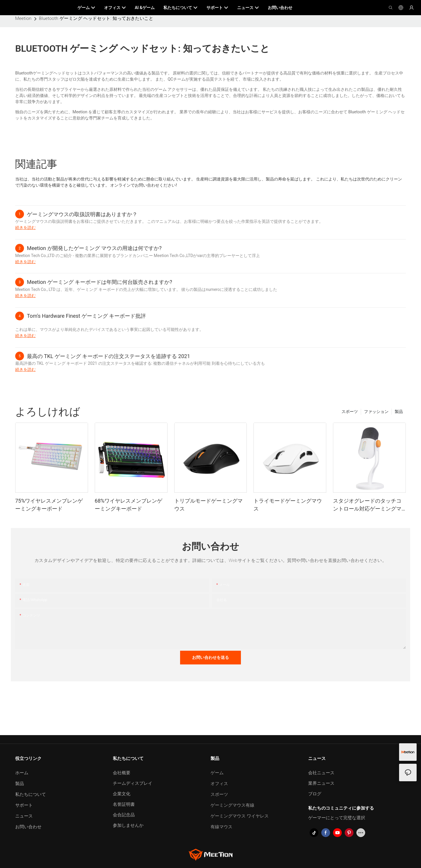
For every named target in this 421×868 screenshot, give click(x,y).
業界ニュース (321, 783)
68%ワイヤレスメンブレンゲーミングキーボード (128, 505)
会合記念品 (124, 815)
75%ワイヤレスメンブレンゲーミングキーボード (49, 505)
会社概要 (122, 773)
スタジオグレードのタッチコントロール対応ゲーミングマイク (367, 505)
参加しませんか (128, 825)
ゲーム (217, 773)
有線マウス (221, 827)
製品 (399, 412)
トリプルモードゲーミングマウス (208, 505)
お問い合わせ (28, 827)
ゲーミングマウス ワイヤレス (240, 816)
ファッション (376, 412)
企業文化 (122, 794)
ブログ (315, 794)
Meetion (23, 18)
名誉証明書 (124, 804)
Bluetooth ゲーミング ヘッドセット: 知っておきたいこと (96, 18)
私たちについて (31, 794)
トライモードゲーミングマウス (288, 505)
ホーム (22, 773)
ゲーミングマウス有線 (232, 805)
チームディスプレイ (133, 783)
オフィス (219, 784)
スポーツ (350, 412)
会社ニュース (321, 773)
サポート (24, 805)
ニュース (24, 816)
